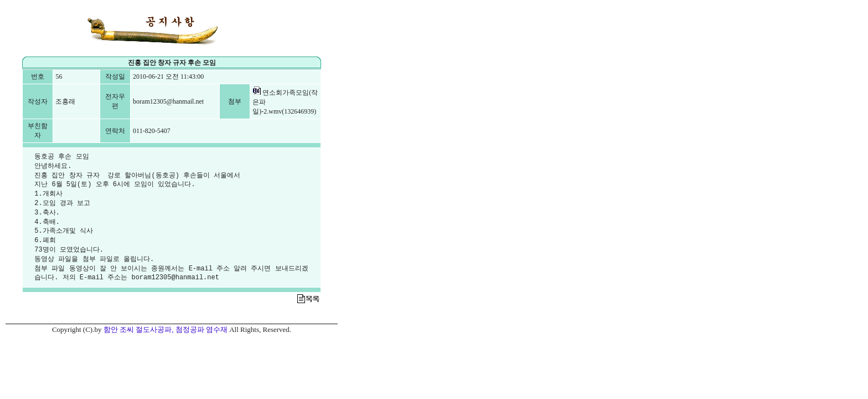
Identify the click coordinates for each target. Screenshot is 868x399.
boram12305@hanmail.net (168, 101)
